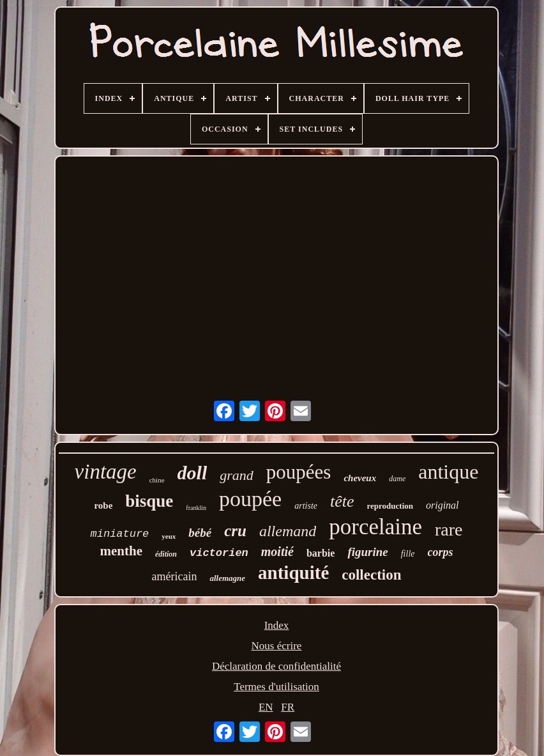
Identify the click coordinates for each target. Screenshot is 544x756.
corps (441, 552)
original (442, 505)
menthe (121, 551)
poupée (250, 499)
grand (237, 475)
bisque (149, 501)
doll (193, 473)
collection (371, 575)
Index (277, 625)
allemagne (227, 578)
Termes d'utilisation (276, 687)
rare (449, 529)
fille (408, 554)
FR (288, 707)
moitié (277, 552)
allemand (288, 531)
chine (157, 480)
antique (448, 472)
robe (103, 505)
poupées (299, 472)
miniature (119, 534)
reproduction (390, 506)
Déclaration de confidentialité (276, 666)
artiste (306, 506)
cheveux (360, 478)
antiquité (293, 573)
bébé (200, 533)
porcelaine (375, 527)
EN (266, 707)
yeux (169, 536)
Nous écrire (277, 646)
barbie (321, 553)
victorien (219, 553)
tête (342, 501)
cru (235, 531)
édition (166, 554)
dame (397, 479)
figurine (367, 552)
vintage (106, 472)
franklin (196, 508)
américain (174, 576)
